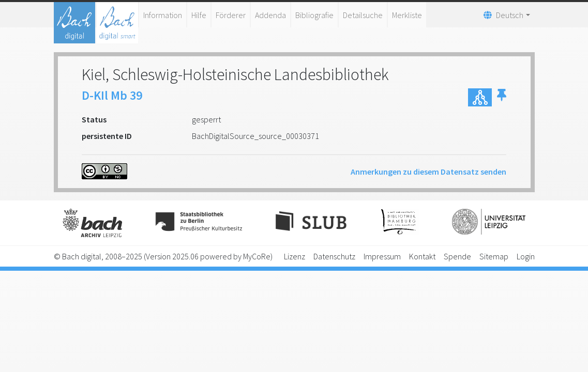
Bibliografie (314, 15)
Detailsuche (363, 15)
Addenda (270, 15)
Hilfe (199, 15)
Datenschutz (334, 256)
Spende (457, 256)
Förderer (231, 15)
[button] (502, 97)
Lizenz (295, 256)
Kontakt (422, 256)
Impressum (382, 256)
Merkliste (407, 15)
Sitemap (494, 256)
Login (526, 256)
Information (163, 15)
